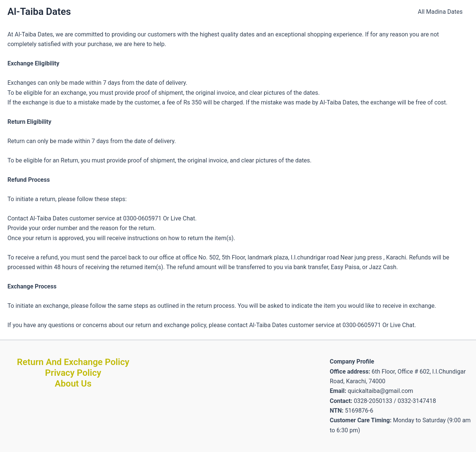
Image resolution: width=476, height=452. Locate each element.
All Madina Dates (440, 12)
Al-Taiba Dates (39, 12)
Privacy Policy (73, 373)
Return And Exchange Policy (73, 362)
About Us (73, 384)
